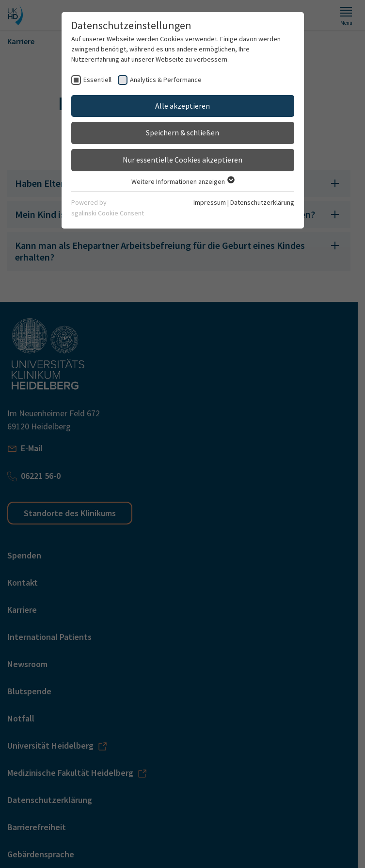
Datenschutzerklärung (262, 202)
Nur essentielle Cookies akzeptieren (182, 160)
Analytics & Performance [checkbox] (166, 80)
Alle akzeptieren (182, 106)
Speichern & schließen (182, 132)
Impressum (210, 202)
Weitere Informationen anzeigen (182, 181)
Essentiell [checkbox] (97, 80)
